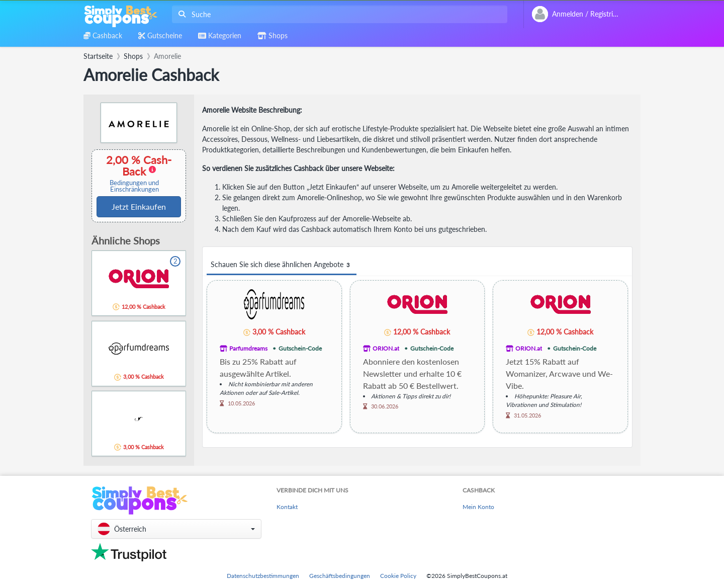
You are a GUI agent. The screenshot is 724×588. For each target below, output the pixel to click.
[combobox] (338, 14)
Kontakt (287, 507)
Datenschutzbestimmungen (263, 576)
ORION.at (386, 348)
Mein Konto (478, 507)
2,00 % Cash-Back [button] (134, 173)
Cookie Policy (398, 576)
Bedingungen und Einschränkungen (134, 186)
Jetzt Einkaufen (139, 206)
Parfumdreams (248, 348)
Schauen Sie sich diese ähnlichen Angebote (282, 265)
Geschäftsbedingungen (340, 576)
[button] (176, 529)
